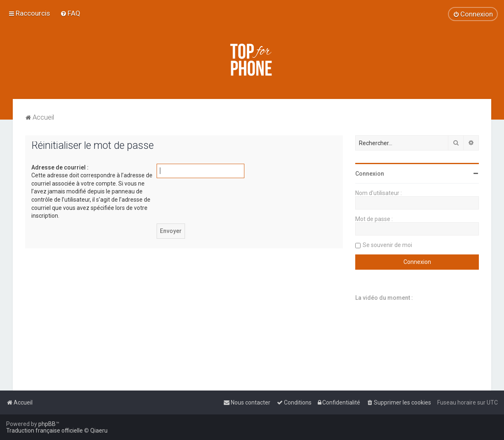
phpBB (47, 424)
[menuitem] (70, 13)
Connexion (370, 174)
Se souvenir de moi (387, 245)
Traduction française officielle (45, 431)
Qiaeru (99, 431)
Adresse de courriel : (60, 167)
